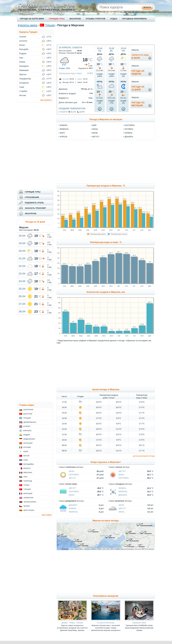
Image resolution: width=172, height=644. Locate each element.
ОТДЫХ (114, 19)
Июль (72, 471)
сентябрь (130, 125)
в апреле (63, 112)
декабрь (129, 137)
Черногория (30, 502)
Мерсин (23, 74)
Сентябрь (74, 475)
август (96, 137)
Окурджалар (25, 79)
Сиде (22, 87)
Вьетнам (28, 414)
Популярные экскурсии (106, 596)
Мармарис (24, 70)
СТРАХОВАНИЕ (32, 197)
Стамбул (23, 91)
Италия (27, 447)
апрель (64, 137)
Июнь (122, 512)
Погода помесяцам (138, 104)
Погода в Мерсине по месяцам (106, 119)
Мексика (28, 473)
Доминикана (30, 422)
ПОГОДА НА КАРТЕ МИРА (32, 19)
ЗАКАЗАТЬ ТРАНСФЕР (35, 208)
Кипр (26, 452)
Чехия (26, 506)
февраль (64, 129)
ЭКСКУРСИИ (75, 19)
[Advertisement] (106, 36)
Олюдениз (24, 83)
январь (64, 125)
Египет (27, 426)
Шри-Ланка (29, 510)
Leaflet (71, 549)
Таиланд (28, 481)
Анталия (23, 41)
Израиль (27, 431)
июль (95, 133)
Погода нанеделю (138, 72)
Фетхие (23, 95)
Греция (27, 418)
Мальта (27, 468)
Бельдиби (24, 49)
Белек (22, 45)
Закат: (80, 79)
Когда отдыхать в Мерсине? (106, 462)
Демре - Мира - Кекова (72, 623)
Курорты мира (28, 25)
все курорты (46, 100)
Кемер (22, 62)
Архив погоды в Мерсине (106, 389)
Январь (122, 488)
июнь (95, 129)
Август (72, 478)
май (94, 125)
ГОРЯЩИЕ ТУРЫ (57, 19)
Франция (28, 493)
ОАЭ (25, 477)
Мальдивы (29, 464)
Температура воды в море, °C (106, 242)
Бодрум (23, 53)
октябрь (129, 129)
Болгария (28, 410)
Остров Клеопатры (106, 623)
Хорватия (28, 498)
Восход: (66, 79)
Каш (21, 58)
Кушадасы (24, 66)
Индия (27, 435)
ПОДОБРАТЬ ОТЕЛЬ (34, 203)
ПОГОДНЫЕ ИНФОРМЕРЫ (134, 19)
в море (140, 57)
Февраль (123, 492)
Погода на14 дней (138, 88)
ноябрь (128, 133)
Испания (28, 443)
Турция (50, 25)
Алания (23, 37)
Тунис (26, 485)
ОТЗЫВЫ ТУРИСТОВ (96, 19)
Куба (26, 460)
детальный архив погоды (144, 456)
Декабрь (123, 495)
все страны (47, 515)
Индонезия (29, 439)
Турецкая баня (139, 623)
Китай (26, 456)
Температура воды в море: (70, 73)
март (62, 133)
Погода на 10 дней (35, 222)
